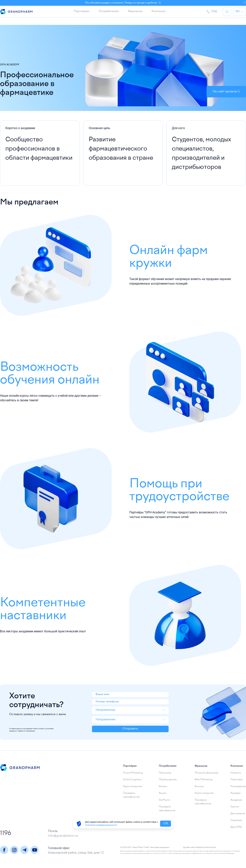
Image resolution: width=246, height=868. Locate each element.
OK (166, 824)
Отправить (130, 731)
